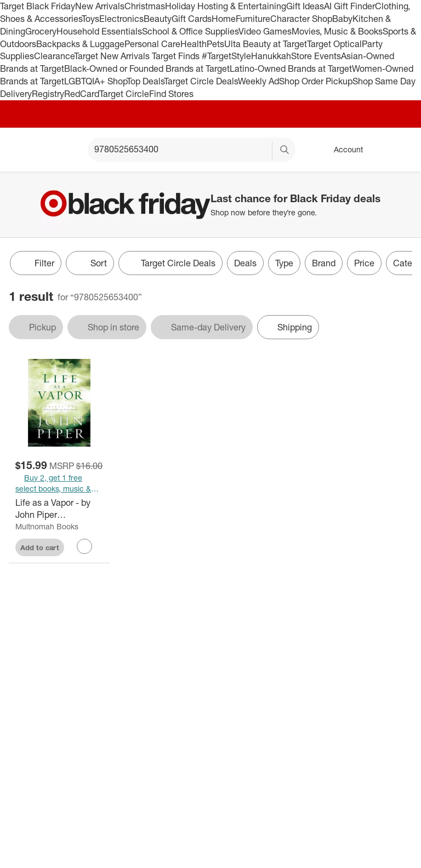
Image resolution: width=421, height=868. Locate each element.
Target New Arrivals (113, 56)
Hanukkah (271, 56)
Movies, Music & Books (337, 31)
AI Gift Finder (349, 6)
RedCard (82, 94)
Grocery (41, 31)
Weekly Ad (258, 81)
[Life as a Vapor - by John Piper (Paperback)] (59, 509)
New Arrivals (100, 6)
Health (194, 44)
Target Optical (334, 44)
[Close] (406, 184)
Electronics (121, 19)
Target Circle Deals (201, 81)
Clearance (54, 56)
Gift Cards (192, 19)
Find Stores (171, 94)
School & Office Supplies (190, 31)
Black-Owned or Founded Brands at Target (147, 68)
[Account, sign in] (343, 150)
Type (284, 263)
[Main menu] (62, 150)
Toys (90, 19)
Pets (215, 44)
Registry (48, 94)
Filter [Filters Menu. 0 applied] (36, 263)
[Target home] (24, 150)
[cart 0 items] (398, 150)
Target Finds (177, 56)
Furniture (253, 19)
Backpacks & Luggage (80, 44)
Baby (342, 19)
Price (364, 263)
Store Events (316, 56)
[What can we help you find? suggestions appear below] (192, 150)
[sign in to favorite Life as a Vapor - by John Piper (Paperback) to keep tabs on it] (84, 546)
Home (224, 19)
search (285, 150)
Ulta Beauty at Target (266, 44)
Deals (245, 263)
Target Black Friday (38, 6)
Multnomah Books (47, 526)
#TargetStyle (226, 56)
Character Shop (301, 19)
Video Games (265, 31)
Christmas (145, 6)
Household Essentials (99, 31)
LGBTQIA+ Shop (95, 81)
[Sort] (90, 263)
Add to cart (40, 547)
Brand (324, 263)
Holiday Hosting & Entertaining (226, 6)
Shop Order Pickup (316, 81)
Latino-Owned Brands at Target (291, 68)
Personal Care (152, 44)
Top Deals (145, 81)
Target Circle (124, 94)
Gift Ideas (305, 6)
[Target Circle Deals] (170, 263)
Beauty (158, 19)
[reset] (263, 151)
